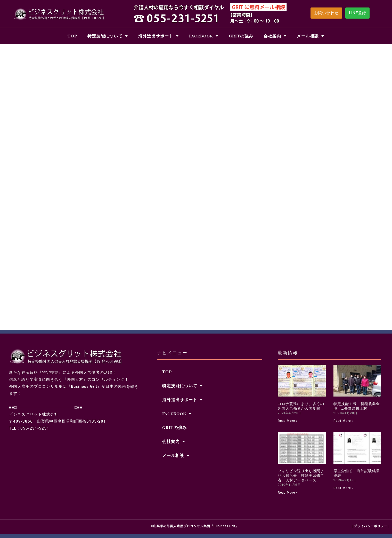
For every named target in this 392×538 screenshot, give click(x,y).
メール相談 (311, 36)
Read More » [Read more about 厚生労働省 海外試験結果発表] (344, 488)
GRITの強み (241, 36)
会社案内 (275, 36)
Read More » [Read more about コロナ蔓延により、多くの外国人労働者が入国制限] (288, 421)
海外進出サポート (158, 36)
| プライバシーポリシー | (371, 526)
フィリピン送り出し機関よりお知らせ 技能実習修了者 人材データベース (301, 476)
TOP (72, 36)
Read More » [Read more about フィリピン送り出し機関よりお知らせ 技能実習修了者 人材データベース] (288, 493)
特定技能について (108, 36)
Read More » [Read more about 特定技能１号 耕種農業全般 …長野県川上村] (344, 421)
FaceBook (204, 36)
